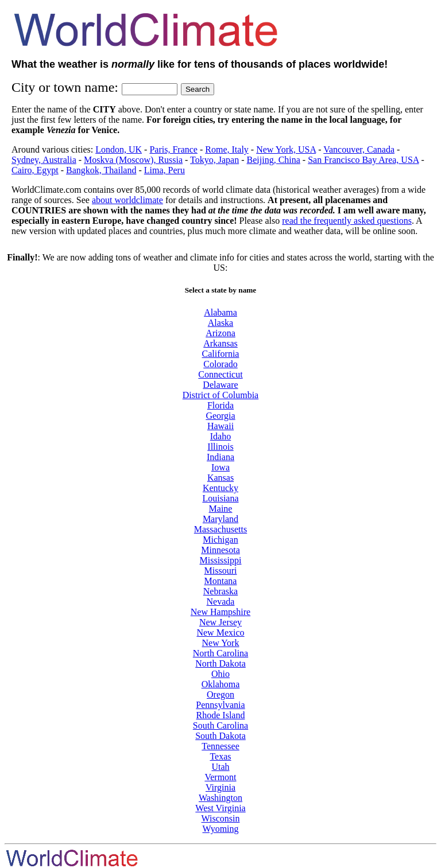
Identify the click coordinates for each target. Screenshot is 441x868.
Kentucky (220, 488)
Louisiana (220, 498)
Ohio (220, 674)
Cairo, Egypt (35, 170)
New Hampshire (220, 612)
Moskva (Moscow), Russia (133, 160)
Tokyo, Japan (214, 160)
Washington (220, 798)
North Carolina (220, 653)
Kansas (220, 478)
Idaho (220, 436)
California (221, 354)
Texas (220, 756)
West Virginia (220, 808)
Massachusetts (220, 529)
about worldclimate (127, 200)
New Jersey (220, 622)
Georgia (220, 416)
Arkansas (220, 343)
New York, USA (286, 149)
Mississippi (221, 560)
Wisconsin (221, 818)
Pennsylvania (220, 705)
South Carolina (220, 725)
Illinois (220, 447)
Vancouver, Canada (359, 149)
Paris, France (173, 149)
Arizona (220, 333)
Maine (221, 509)
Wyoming (220, 829)
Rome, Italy (227, 149)
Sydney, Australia (44, 160)
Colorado (220, 364)
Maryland (220, 519)
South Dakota (220, 736)
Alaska (220, 323)
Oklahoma (221, 684)
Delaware (220, 385)
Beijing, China (274, 160)
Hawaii (220, 426)
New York (221, 643)
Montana (221, 581)
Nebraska (220, 591)
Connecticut (220, 374)
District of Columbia (220, 395)
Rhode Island (221, 715)
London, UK (119, 149)
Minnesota (220, 550)
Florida (220, 405)
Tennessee (220, 746)
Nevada (221, 602)
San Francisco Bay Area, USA (363, 160)
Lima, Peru (165, 170)
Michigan (220, 540)
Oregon (220, 694)
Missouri (221, 571)
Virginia (220, 787)
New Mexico (220, 632)
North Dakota (220, 663)
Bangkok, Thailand (101, 170)
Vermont (220, 777)
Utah (220, 767)
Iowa (220, 467)
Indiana (220, 457)
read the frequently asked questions (347, 221)
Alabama (220, 312)
